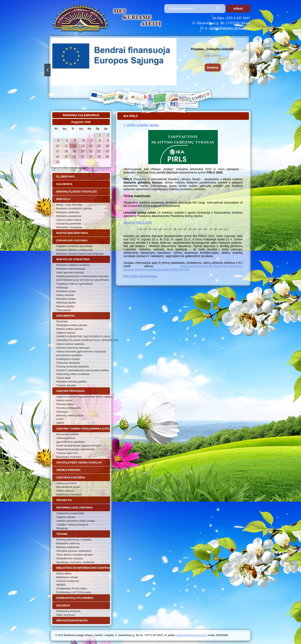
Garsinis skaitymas (68, 581)
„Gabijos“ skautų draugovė (72, 525)
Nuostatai (62, 321)
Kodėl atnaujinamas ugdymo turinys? (79, 446)
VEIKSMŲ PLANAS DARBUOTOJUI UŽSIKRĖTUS (83, 340)
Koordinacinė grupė (68, 487)
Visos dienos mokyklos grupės (75, 555)
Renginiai (62, 528)
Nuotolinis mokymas (72, 233)
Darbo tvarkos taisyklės (70, 344)
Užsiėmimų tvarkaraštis (70, 513)
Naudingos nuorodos (69, 457)
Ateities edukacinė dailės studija (76, 521)
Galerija (63, 605)
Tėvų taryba (64, 310)
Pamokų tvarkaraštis (69, 408)
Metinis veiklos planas (70, 329)
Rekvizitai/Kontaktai (72, 620)
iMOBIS (61, 585)
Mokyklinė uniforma (68, 543)
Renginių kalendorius (81, 115)
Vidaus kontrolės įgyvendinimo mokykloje (81, 351)
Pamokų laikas (65, 404)
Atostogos (62, 412)
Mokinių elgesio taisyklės (77, 192)
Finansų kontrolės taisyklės (73, 367)
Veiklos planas (65, 491)
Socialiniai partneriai (69, 224)
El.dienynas (66, 177)
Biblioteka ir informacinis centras (83, 568)
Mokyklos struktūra (73, 259)
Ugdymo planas (66, 333)
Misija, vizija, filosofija (69, 205)
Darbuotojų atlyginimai (75, 598)
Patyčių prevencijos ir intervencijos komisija (82, 276)
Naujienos (64, 184)
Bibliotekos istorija (67, 577)
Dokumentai (66, 316)
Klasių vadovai (65, 295)
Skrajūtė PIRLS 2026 (138, 223)
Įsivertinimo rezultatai (69, 355)
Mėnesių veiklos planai (70, 415)
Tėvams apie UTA (67, 453)
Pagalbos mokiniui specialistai (75, 246)
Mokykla (63, 199)
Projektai (64, 500)
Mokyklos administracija (71, 269)
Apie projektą (213, 55)
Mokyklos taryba (66, 299)
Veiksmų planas (66, 438)
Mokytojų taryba (66, 303)
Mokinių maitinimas (68, 547)
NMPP (60, 423)
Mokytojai (62, 288)
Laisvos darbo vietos (69, 220)
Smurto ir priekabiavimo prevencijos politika (83, 370)
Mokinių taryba (65, 306)
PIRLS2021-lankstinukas (140, 276)
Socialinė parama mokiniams (74, 551)
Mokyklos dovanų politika (72, 382)
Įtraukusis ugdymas (72, 240)
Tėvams (62, 534)
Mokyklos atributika (68, 212)
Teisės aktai (64, 378)
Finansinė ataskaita (68, 363)
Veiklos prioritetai (67, 483)
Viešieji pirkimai (68, 470)
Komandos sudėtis (68, 434)
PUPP (60, 419)
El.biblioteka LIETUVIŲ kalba (74, 592)
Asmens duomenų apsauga (73, 348)
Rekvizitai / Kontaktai (69, 227)
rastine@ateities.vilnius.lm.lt (230, 28)
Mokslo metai (64, 400)
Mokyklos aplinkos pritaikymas (75, 250)
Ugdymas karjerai (71, 478)
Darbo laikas (64, 573)
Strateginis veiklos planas (72, 325)
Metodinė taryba (66, 291)
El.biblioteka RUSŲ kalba (72, 589)
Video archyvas (66, 615)
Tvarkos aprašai (66, 385)
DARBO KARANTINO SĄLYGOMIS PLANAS (83, 336)
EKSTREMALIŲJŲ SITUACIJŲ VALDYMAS (83, 280)
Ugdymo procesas (71, 391)
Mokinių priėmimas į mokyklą (74, 540)
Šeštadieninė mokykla (70, 558)
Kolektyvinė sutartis (68, 359)
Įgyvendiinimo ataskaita (71, 442)
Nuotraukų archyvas (69, 611)
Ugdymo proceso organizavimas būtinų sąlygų (83, 397)
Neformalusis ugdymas (75, 508)
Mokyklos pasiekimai (69, 216)
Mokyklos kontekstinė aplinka (74, 209)
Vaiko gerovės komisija (70, 272)
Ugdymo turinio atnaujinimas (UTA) (83, 429)
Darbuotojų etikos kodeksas (73, 374)
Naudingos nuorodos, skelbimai (75, 562)
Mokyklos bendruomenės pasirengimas (80, 254)
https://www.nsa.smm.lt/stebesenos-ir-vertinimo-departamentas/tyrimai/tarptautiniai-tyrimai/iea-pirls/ (183, 268)
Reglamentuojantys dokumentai (75, 449)
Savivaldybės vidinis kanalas (79, 462)
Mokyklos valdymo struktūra (73, 265)
